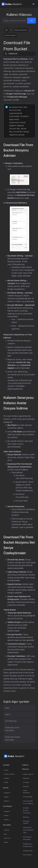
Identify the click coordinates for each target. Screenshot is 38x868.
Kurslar (6, 770)
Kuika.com (7, 838)
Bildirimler (26, 817)
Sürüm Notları (27, 855)
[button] (34, 4)
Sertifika (6, 778)
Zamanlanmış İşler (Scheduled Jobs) (28, 830)
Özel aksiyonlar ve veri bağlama (28, 802)
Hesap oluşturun (28, 774)
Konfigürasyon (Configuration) (28, 845)
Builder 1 (7, 797)
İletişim (6, 842)
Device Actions (10, 35)
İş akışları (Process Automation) (27, 810)
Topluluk (7, 830)
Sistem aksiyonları (26, 792)
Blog (5, 834)
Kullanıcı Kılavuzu (9, 774)
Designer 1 (7, 793)
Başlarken (26, 778)
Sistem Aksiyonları (21, 30)
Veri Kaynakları (28, 797)
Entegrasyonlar (28, 851)
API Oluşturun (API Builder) (27, 838)
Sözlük (6, 782)
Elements (26, 786)
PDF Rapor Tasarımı (26, 822)
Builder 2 (7, 801)
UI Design (26, 782)
